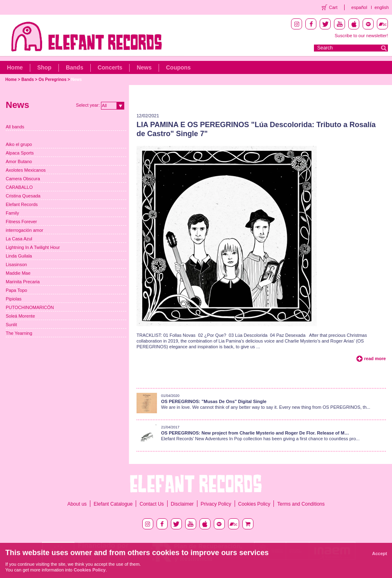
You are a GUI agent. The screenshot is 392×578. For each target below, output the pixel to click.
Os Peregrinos (52, 80)
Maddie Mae (18, 273)
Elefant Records (22, 204)
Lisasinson (16, 264)
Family (12, 213)
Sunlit (11, 325)
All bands (15, 127)
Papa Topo (16, 290)
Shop (44, 67)
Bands (75, 67)
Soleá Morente (20, 316)
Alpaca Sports (20, 153)
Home (15, 67)
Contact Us (151, 504)
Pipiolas (14, 299)
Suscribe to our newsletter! (361, 36)
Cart (333, 7)
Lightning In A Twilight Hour (33, 247)
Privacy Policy (216, 504)
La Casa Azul (19, 239)
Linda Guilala (19, 256)
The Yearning (19, 333)
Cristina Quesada (23, 196)
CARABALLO (19, 187)
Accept (380, 553)
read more (375, 358)
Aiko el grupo (19, 144)
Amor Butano (19, 161)
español (360, 7)
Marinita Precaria (23, 282)
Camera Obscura (23, 179)
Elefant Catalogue (113, 504)
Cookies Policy (254, 504)
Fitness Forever (21, 222)
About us (77, 504)
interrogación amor (25, 230)
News (144, 67)
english (382, 7)
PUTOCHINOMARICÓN (30, 307)
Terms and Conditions (301, 504)
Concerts (110, 67)
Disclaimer (182, 504)
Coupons (178, 67)
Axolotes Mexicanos (26, 170)
